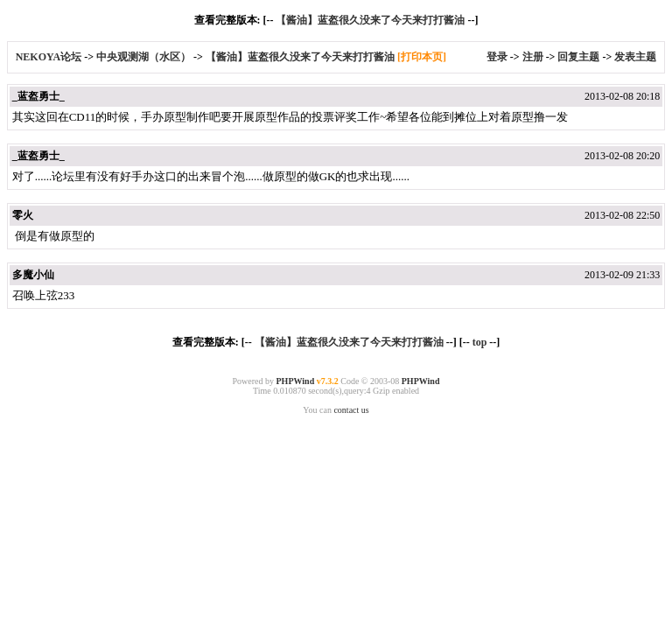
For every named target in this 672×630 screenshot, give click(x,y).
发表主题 (635, 57)
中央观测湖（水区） (143, 57)
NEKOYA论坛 (50, 57)
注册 (533, 57)
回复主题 (578, 57)
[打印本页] (422, 57)
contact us (351, 410)
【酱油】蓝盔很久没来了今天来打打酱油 (370, 20)
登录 (497, 57)
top (480, 342)
